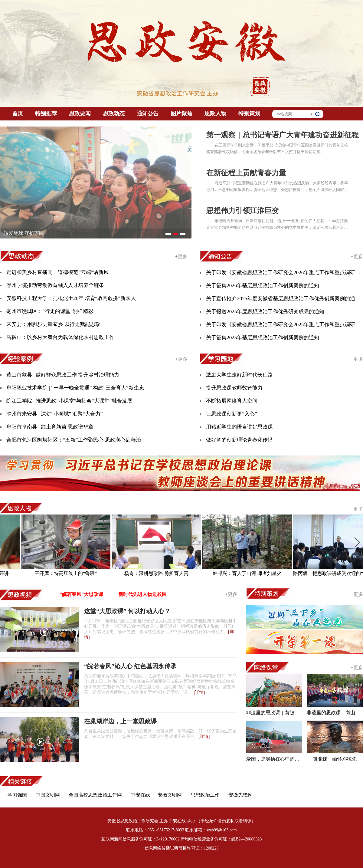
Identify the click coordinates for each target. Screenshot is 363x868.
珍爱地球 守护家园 (24, 233)
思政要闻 (80, 113)
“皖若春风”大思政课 (81, 594)
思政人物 (215, 113)
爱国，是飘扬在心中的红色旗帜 (274, 759)
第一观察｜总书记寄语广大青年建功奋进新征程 (283, 135)
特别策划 (249, 113)
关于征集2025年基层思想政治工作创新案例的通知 (263, 338)
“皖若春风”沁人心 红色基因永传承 (130, 666)
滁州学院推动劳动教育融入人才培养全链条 (55, 285)
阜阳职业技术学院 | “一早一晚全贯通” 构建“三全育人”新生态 (75, 388)
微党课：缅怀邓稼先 (335, 759)
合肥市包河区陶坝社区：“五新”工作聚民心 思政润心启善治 (74, 440)
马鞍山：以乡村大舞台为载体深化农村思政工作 (60, 337)
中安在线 (140, 795)
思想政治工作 (205, 795)
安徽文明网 (170, 795)
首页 (18, 113)
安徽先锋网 (240, 795)
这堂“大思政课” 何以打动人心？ (127, 611)
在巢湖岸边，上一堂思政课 (120, 721)
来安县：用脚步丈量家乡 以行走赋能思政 (53, 324)
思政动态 (114, 113)
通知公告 (148, 113)
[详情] (199, 692)
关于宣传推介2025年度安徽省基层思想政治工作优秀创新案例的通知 (283, 299)
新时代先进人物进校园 (142, 594)
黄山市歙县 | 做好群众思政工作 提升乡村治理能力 (63, 375)
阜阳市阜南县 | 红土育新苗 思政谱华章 (50, 427)
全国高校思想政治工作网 (95, 795)
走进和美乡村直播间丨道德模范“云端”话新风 (57, 272)
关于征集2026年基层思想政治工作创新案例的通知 (263, 286)
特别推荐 (46, 113)
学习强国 (17, 795)
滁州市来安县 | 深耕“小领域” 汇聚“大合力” (54, 414)
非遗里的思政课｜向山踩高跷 (335, 713)
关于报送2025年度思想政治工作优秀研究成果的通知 (265, 312)
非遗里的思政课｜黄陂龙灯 (274, 713)
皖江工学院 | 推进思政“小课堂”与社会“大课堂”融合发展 (69, 401)
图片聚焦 (181, 113)
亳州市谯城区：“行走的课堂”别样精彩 (50, 311)
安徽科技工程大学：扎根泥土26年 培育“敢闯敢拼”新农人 (71, 298)
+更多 (181, 256)
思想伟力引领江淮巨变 (243, 211)
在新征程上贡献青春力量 (246, 173)
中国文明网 (48, 795)
